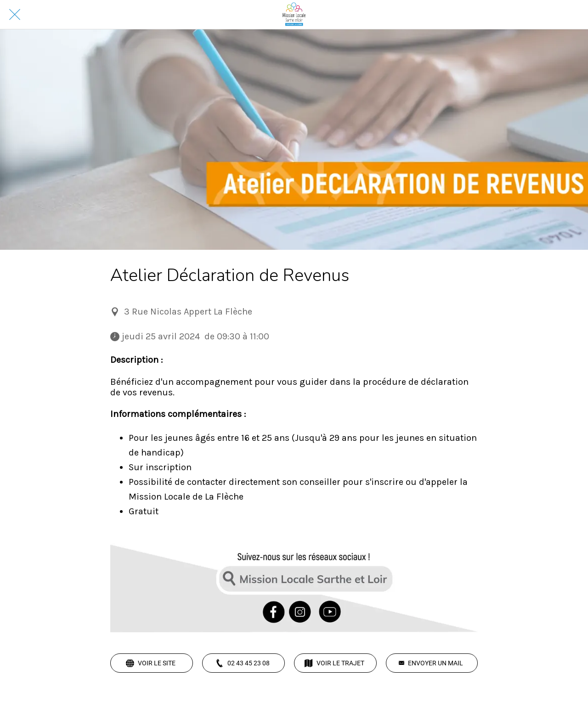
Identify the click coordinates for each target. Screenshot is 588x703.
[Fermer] (15, 15)
